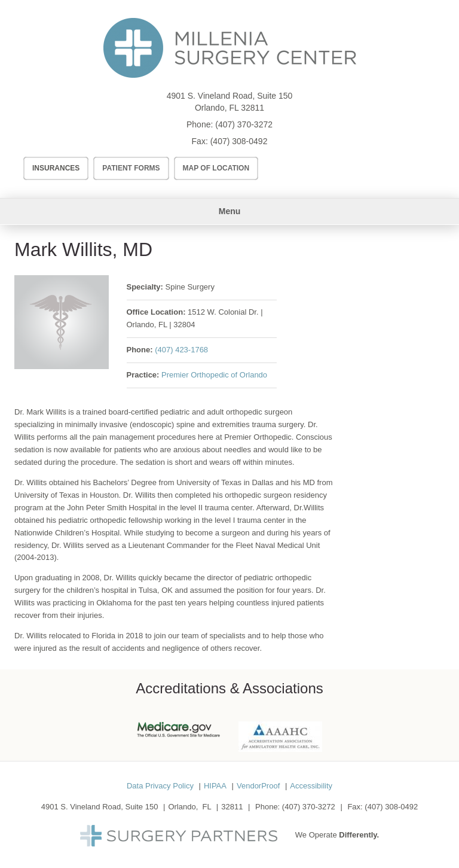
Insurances (56, 168)
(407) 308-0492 (239, 141)
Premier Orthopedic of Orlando (214, 375)
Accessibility (311, 786)
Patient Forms (131, 168)
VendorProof (258, 786)
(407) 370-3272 (244, 124)
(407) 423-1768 (181, 350)
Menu (230, 211)
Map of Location (216, 168)
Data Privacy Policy (160, 786)
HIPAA (215, 786)
